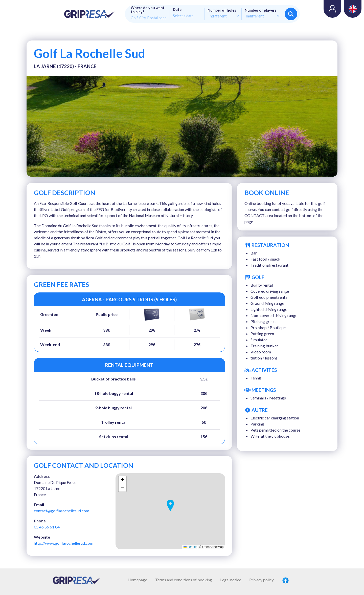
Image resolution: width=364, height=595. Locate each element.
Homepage (137, 580)
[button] (170, 505)
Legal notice (231, 580)
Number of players (260, 10)
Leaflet (190, 547)
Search (291, 14)
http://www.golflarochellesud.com (64, 543)
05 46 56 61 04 (47, 527)
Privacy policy (261, 580)
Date (177, 10)
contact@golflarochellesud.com (62, 511)
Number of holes (222, 10)
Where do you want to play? (148, 10)
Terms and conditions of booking (184, 580)
